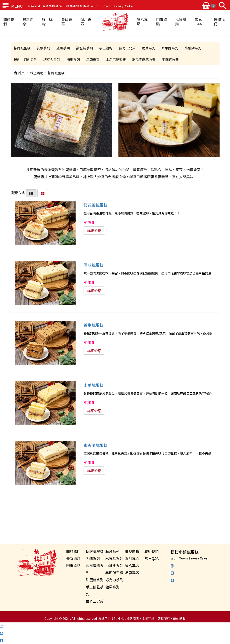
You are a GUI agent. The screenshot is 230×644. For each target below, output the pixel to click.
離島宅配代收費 (146, 60)
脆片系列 (151, 48)
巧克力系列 (52, 60)
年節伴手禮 (114, 573)
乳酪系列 (44, 48)
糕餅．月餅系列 (26, 60)
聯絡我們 (219, 22)
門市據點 (162, 22)
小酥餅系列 (196, 48)
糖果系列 (74, 60)
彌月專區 (86, 22)
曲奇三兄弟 (129, 48)
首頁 (19, 73)
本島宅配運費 (117, 60)
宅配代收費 (172, 60)
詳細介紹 (94, 230)
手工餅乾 (107, 48)
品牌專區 (94, 60)
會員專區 (67, 22)
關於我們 (9, 22)
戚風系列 (64, 48)
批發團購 (181, 22)
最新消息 (28, 22)
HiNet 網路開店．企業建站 (136, 619)
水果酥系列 (172, 48)
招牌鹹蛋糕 (22, 48)
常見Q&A (198, 22)
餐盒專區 (142, 22)
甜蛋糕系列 (86, 48)
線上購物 (47, 22)
